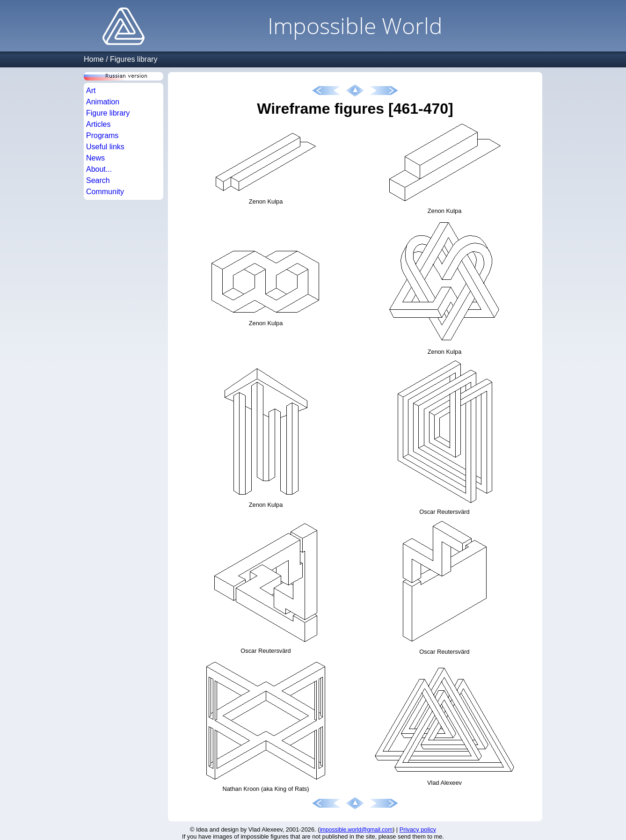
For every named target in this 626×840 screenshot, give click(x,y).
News (95, 158)
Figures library (134, 59)
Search (98, 180)
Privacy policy (418, 829)
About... (99, 169)
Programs (102, 135)
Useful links (105, 147)
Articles (98, 124)
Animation (103, 102)
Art (91, 91)
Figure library (108, 113)
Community (105, 192)
